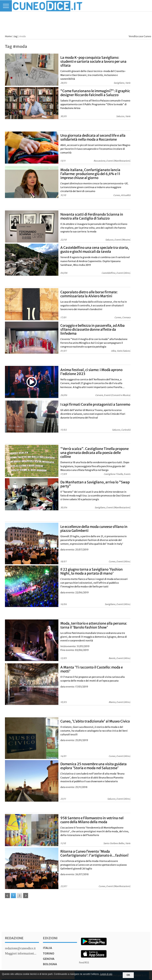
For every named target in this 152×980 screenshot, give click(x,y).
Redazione (14, 938)
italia (47, 948)
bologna (50, 964)
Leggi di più (106, 974)
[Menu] (6, 6)
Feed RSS (84, 962)
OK (128, 975)
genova (49, 959)
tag (16, 36)
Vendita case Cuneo (140, 36)
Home (8, 36)
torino (49, 953)
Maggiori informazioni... (21, 953)
